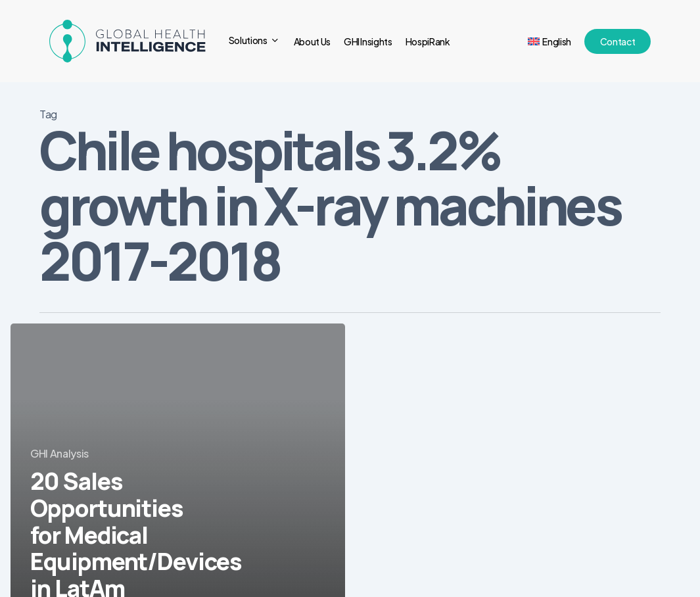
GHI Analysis (59, 453)
